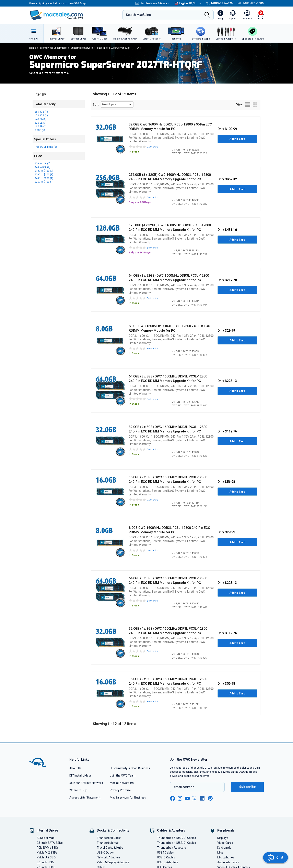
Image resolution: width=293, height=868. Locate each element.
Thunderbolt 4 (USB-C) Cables (177, 843)
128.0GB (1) (41, 116)
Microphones (226, 857)
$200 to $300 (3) (44, 175)
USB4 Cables (165, 853)
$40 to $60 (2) (42, 167)
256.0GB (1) (41, 112)
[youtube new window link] (187, 798)
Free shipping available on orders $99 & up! (58, 3)
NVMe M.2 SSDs (47, 853)
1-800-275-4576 (219, 3)
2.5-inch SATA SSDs (50, 843)
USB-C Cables (166, 857)
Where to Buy (78, 790)
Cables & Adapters (171, 830)
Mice (220, 853)
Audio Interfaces (228, 862)
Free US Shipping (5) (46, 147)
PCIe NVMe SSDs (48, 848)
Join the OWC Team (123, 776)
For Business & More (153, 3)
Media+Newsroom (122, 783)
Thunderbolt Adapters (172, 848)
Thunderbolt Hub (108, 843)
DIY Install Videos (80, 776)
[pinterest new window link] (210, 798)
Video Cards (225, 843)
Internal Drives (48, 830)
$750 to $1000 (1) (45, 182)
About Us (75, 768)
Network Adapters (109, 857)
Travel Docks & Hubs (110, 848)
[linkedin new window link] (203, 798)
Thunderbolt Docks (109, 838)
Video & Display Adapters (113, 862)
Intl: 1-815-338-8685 (250, 3)
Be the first (153, 147)
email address (184, 787)
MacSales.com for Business (128, 798)
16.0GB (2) (40, 127)
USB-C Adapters (168, 862)
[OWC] (56, 15)
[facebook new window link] (173, 799)
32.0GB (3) (40, 123)
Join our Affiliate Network (86, 783)
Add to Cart (237, 139)
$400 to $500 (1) (44, 178)
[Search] (207, 15)
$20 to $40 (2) (42, 164)
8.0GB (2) (40, 130)
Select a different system (49, 73)
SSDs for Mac (45, 838)
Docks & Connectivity (113, 830)
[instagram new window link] (180, 798)
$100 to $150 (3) (44, 171)
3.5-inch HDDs (46, 862)
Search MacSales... (139, 15)
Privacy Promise (120, 790)
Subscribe (247, 787)
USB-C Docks (105, 853)
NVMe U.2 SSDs (47, 857)
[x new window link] (195, 798)
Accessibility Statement (85, 798)
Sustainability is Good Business (130, 768)
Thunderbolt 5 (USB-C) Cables (177, 838)
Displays (223, 838)
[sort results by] (117, 105)
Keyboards (224, 848)
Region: (188, 3)
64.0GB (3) (40, 119)
